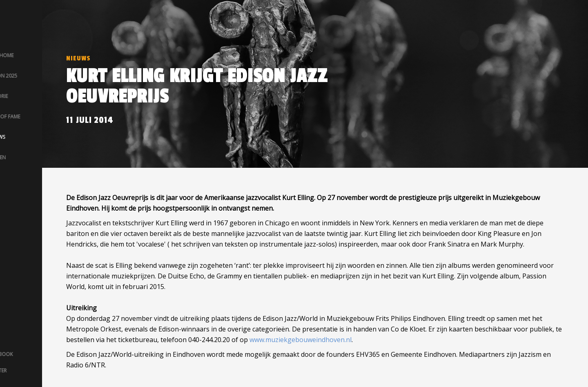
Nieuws (78, 58)
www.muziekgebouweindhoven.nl (301, 340)
